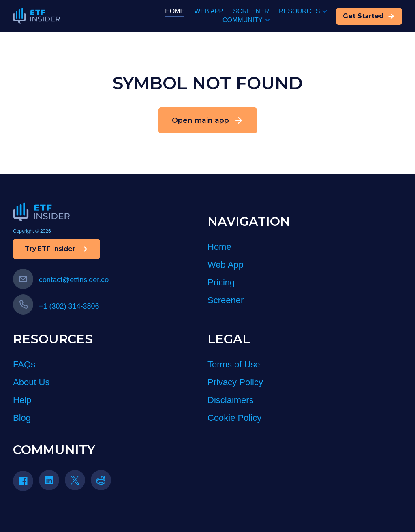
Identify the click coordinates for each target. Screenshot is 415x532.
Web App (226, 265)
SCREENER (251, 11)
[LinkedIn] (52, 483)
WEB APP (209, 11)
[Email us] (23, 279)
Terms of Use (234, 364)
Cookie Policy (234, 418)
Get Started (369, 16)
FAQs (24, 364)
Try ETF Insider (57, 249)
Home (219, 247)
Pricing (221, 282)
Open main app (208, 120)
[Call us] (23, 305)
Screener (226, 300)
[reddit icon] (101, 480)
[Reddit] (104, 483)
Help (22, 400)
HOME (175, 11)
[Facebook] (26, 484)
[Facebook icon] (23, 481)
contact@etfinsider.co (61, 280)
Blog (22, 418)
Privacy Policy (235, 382)
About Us (31, 382)
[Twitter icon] (75, 480)
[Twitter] (78, 483)
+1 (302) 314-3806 (56, 306)
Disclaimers (231, 400)
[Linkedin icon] (49, 480)
